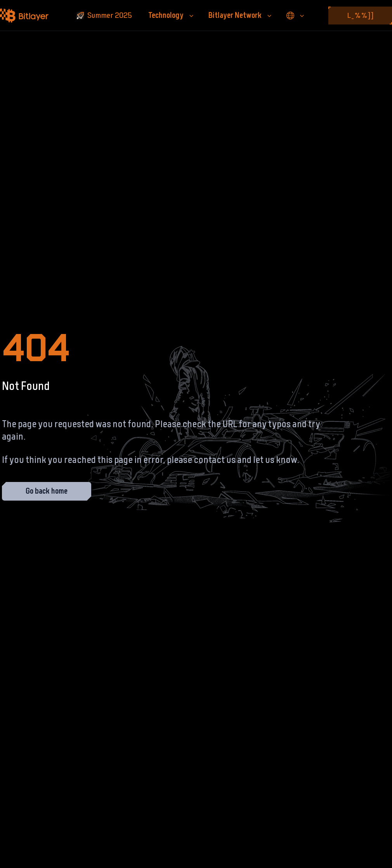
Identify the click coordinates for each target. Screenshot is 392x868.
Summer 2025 (104, 16)
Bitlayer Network (240, 16)
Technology (171, 16)
